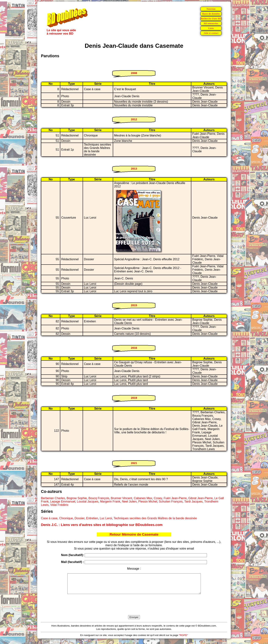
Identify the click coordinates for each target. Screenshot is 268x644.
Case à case (49, 518)
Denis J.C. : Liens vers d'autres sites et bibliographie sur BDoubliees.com (102, 525)
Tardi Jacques (193, 501)
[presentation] (134, 609)
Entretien (92, 518)
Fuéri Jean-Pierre (175, 498)
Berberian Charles (53, 498)
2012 (134, 119)
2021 (134, 463)
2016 (134, 348)
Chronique (66, 518)
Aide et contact (211, 33)
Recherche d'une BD (211, 18)
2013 (134, 169)
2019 (134, 398)
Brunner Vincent (121, 498)
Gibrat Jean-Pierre (201, 498)
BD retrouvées (211, 23)
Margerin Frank (110, 501)
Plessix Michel (148, 501)
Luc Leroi (106, 518)
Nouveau (211, 9)
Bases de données (211, 14)
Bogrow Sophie (77, 498)
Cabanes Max (143, 498)
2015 (134, 305)
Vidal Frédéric (59, 505)
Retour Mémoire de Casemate (134, 534)
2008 (134, 73)
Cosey (158, 498)
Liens (211, 28)
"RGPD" (183, 639)
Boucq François (99, 498)
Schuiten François (171, 501)
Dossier (80, 518)
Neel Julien (129, 501)
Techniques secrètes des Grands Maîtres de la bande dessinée (155, 518)
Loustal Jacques (88, 501)
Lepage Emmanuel (63, 501)
